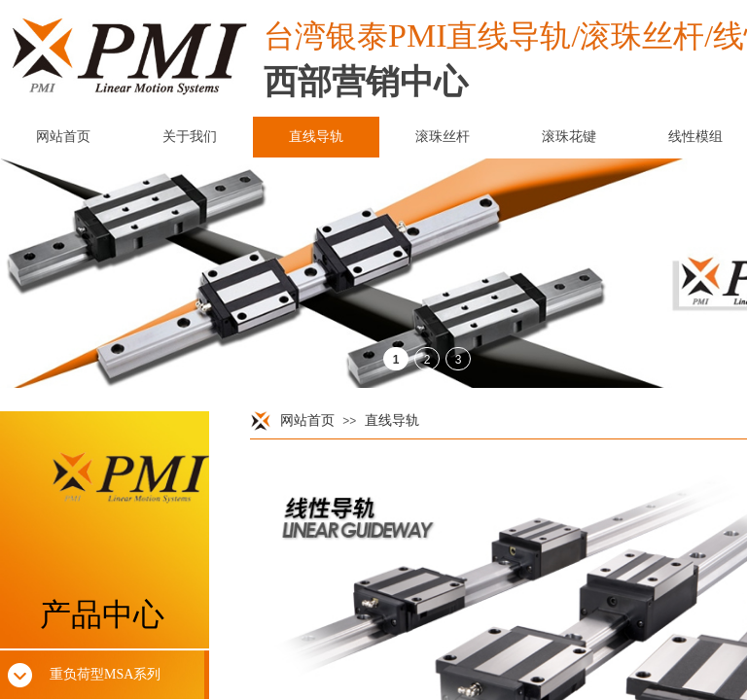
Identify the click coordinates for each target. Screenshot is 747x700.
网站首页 (307, 420)
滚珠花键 (569, 137)
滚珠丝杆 (443, 137)
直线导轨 (392, 420)
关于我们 (190, 137)
